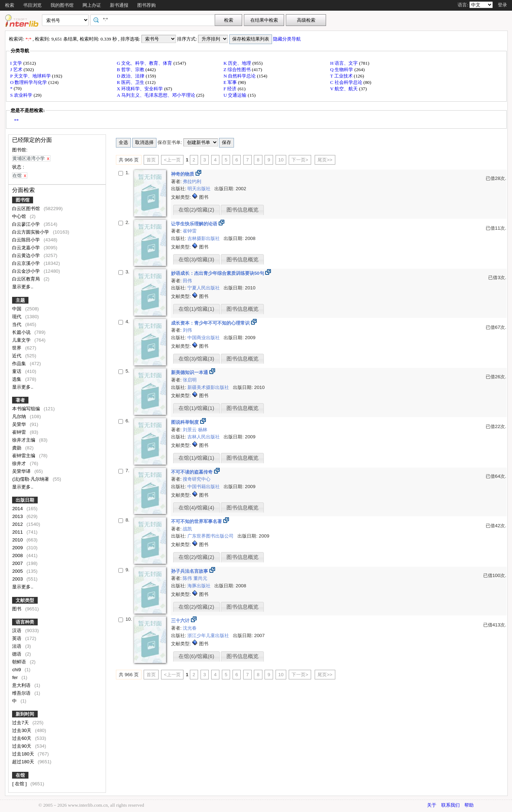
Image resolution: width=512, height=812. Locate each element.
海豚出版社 (200, 586)
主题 (20, 300)
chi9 (17, 670)
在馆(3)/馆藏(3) (196, 260)
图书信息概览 (242, 210)
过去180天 (24, 754)
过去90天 (22, 746)
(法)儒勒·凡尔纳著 (31, 479)
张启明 (190, 380)
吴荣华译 (22, 471)
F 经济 (230, 89)
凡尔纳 (20, 416)
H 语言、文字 (344, 63)
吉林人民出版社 (204, 437)
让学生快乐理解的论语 (195, 224)
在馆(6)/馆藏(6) (196, 656)
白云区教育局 (27, 279)
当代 (17, 324)
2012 (18, 524)
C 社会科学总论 (347, 82)
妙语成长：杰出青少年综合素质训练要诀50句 (218, 273)
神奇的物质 (183, 174)
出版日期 (25, 500)
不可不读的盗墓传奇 (193, 472)
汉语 (17, 631)
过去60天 (22, 738)
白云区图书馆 (27, 209)
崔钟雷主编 (24, 456)
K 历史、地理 (238, 63)
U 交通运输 (235, 95)
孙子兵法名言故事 (190, 571)
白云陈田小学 (27, 240)
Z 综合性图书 (238, 70)
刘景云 (190, 430)
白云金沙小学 (27, 271)
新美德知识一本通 (190, 372)
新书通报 (119, 5)
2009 (18, 548)
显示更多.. (23, 287)
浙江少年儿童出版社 (209, 635)
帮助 (469, 805)
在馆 (20, 775)
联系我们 (450, 805)
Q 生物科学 (342, 70)
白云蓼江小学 (27, 224)
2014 (18, 509)
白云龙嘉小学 (27, 248)
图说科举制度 (186, 422)
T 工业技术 (342, 76)
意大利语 (22, 685)
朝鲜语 (20, 662)
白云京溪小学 (27, 263)
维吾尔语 (22, 693)
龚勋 (17, 448)
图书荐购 (146, 5)
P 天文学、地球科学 (31, 76)
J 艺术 (17, 70)
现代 (17, 317)
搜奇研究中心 (197, 479)
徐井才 (20, 463)
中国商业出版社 (204, 338)
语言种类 (25, 622)
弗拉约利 (192, 181)
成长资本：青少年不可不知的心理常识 (211, 323)
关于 (432, 805)
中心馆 (20, 216)
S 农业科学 (22, 95)
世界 (17, 348)
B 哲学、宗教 (131, 70)
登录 (502, 5)
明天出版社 (200, 189)
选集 (17, 379)
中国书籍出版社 (204, 487)
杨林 (203, 430)
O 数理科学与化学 (29, 82)
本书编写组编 (27, 409)
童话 (17, 371)
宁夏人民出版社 (204, 288)
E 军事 (231, 82)
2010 (18, 540)
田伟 (187, 281)
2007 (18, 563)
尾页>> (325, 160)
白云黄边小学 (27, 255)
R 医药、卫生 (131, 82)
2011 (18, 532)
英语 (17, 638)
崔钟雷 (20, 432)
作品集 (20, 364)
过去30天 (22, 730)
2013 (18, 516)
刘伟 (187, 330)
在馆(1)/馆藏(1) (196, 309)
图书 (17, 609)
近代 (17, 356)
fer (15, 677)
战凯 (187, 529)
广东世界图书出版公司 (211, 536)
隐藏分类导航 (287, 39)
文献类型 (25, 600)
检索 (10, 5)
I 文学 (17, 63)
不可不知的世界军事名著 (197, 521)
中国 (17, 309)
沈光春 (190, 628)
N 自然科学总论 (240, 76)
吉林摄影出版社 (204, 238)
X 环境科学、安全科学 (140, 89)
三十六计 (181, 621)
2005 (18, 571)
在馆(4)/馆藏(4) (196, 508)
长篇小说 (22, 332)
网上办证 (92, 5)
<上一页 (172, 160)
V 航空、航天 (344, 89)
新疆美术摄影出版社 (209, 387)
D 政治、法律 (131, 76)
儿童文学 (22, 340)
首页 (151, 160)
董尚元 (200, 578)
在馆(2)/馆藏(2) (196, 210)
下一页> (300, 160)
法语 (17, 646)
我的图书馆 (62, 5)
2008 (18, 555)
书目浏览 (32, 5)
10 (281, 160)
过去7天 (21, 723)
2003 (18, 579)
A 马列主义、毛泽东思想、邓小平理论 (156, 95)
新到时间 (25, 714)
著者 (20, 400)
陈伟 (188, 578)
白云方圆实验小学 (31, 232)
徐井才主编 (24, 440)
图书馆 (23, 200)
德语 (17, 654)
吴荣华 (20, 424)
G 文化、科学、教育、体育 (145, 63)
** (16, 120)
